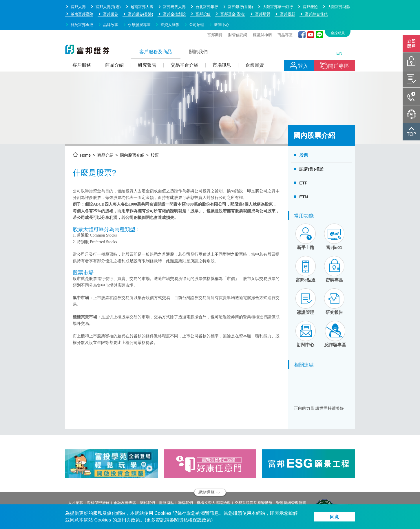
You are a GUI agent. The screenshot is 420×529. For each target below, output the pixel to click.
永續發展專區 (139, 4)
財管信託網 (238, 15)
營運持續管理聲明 (291, 483)
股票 (155, 135)
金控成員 (338, 13)
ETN (304, 176)
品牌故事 (111, 4)
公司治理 (197, 4)
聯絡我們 (185, 483)
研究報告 (147, 45)
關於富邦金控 (82, 4)
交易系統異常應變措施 (253, 483)
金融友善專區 (125, 483)
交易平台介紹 (185, 45)
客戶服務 (82, 45)
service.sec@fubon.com (107, 503)
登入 (299, 45)
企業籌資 (255, 45)
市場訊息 (222, 45)
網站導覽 (209, 472)
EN (339, 33)
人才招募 (76, 483)
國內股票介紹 (132, 135)
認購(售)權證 (312, 149)
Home (85, 135)
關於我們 (198, 31)
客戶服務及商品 (156, 31)
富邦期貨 (215, 15)
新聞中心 (222, 4)
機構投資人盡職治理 (214, 483)
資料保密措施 (98, 483)
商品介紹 (114, 45)
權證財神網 (262, 15)
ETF (303, 163)
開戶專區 (335, 45)
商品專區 (285, 15)
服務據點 (167, 483)
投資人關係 (170, 4)
